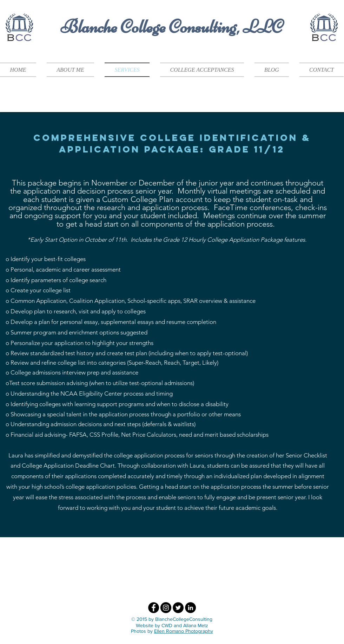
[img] (122, 565)
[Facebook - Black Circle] (154, 608)
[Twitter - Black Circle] (178, 608)
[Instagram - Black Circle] (166, 608)
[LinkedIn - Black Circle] (190, 608)
